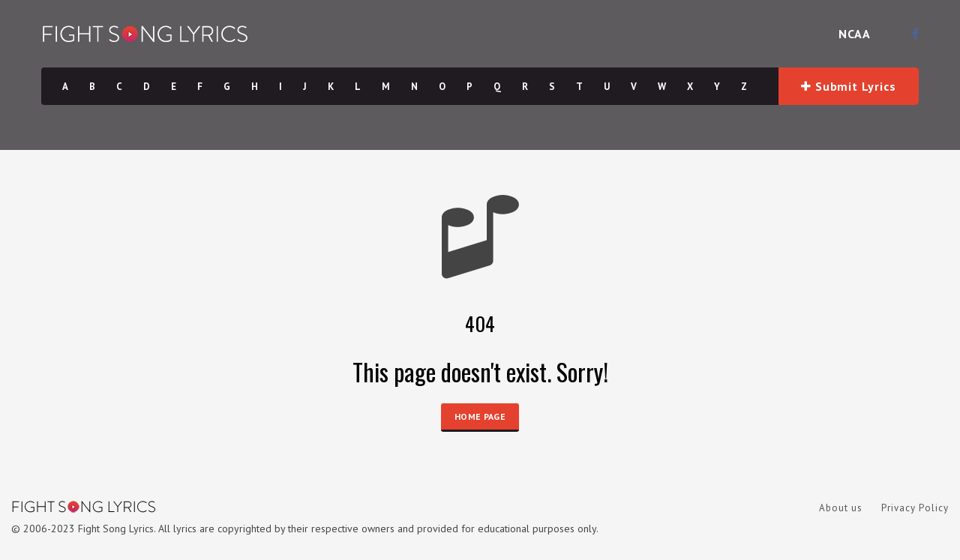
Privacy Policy (915, 508)
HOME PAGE (480, 416)
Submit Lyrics (848, 86)
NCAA (855, 34)
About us (841, 508)
